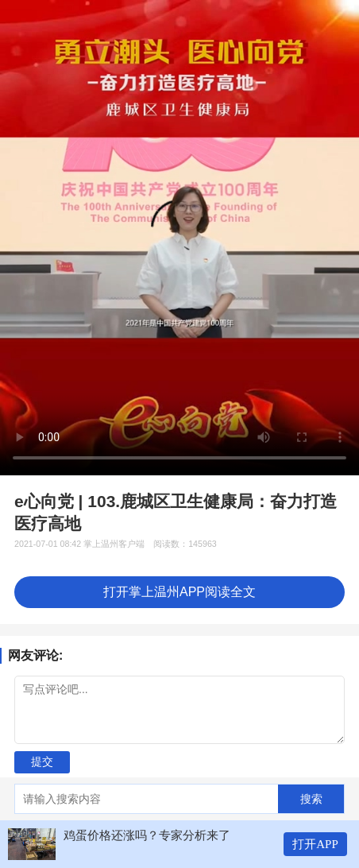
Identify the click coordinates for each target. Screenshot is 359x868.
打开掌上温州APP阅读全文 (179, 592)
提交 (42, 761)
